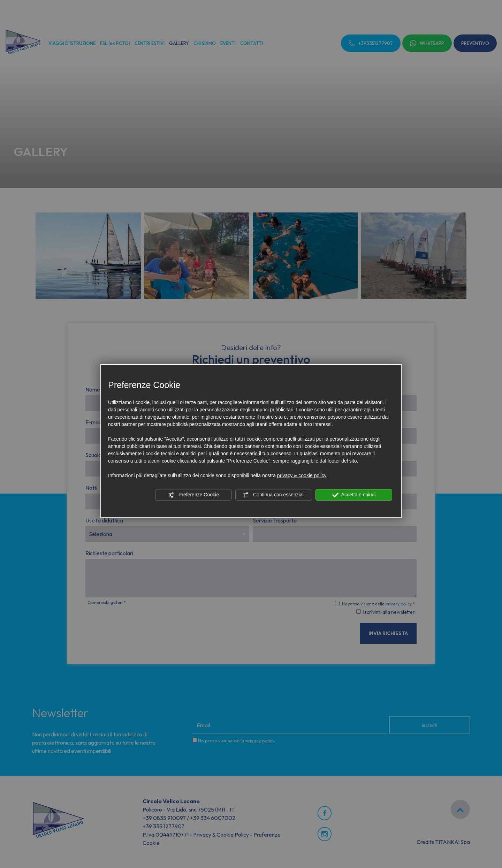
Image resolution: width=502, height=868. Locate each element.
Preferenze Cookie (193, 495)
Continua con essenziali (274, 495)
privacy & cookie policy (302, 475)
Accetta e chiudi (354, 495)
